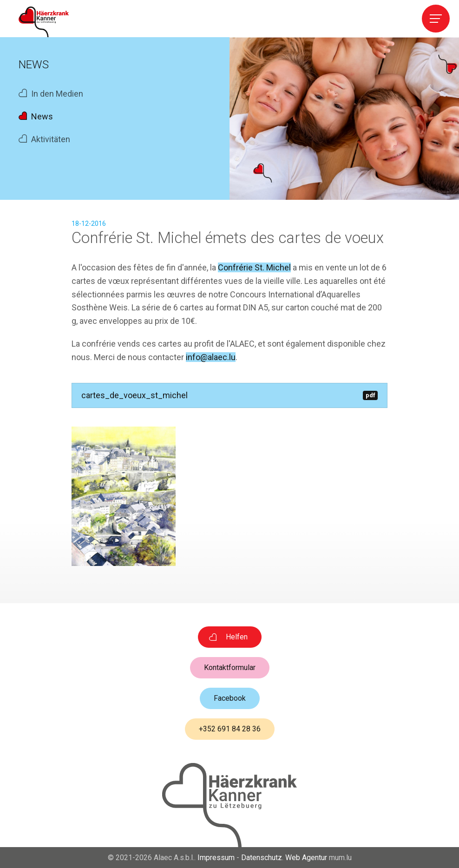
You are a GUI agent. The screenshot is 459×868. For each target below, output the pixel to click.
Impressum (216, 858)
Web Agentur (306, 858)
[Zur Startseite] (44, 22)
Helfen (237, 637)
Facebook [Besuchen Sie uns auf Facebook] (230, 698)
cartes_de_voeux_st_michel (229, 395)
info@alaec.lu (211, 357)
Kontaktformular (230, 667)
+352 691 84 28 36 (230, 729)
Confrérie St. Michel (254, 267)
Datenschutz (262, 858)
